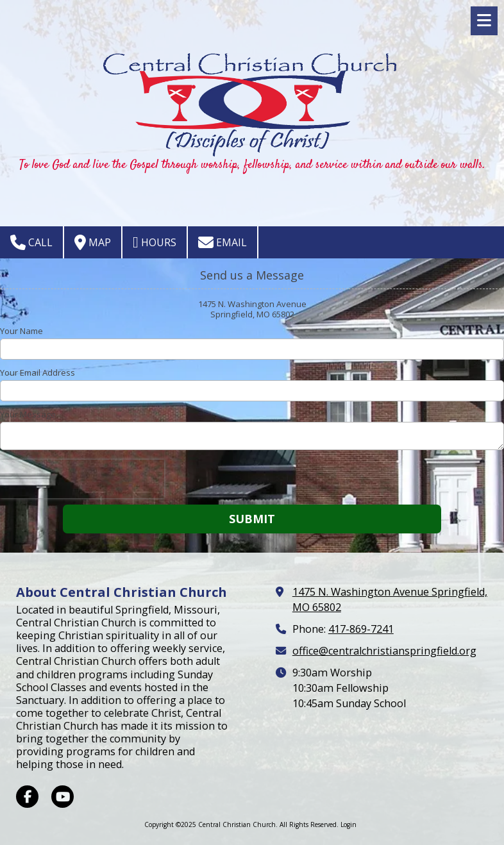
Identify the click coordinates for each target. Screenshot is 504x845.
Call (31, 242)
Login (349, 824)
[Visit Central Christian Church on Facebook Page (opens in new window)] (27, 797)
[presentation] (82, 479)
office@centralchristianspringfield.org (384, 651)
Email (223, 242)
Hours (155, 242)
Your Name (21, 331)
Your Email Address (38, 372)
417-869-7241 (361, 629)
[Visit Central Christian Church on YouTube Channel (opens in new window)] (63, 797)
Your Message (28, 414)
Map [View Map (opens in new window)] (93, 242)
